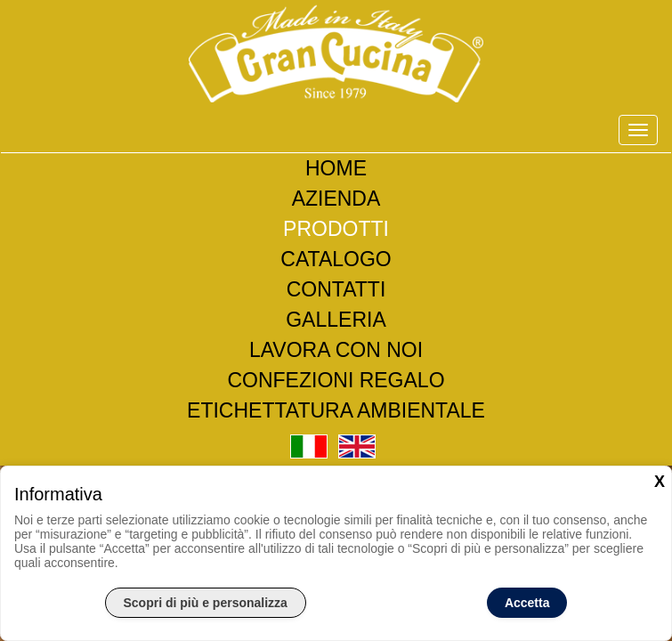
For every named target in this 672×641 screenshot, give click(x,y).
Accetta (527, 603)
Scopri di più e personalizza (206, 603)
